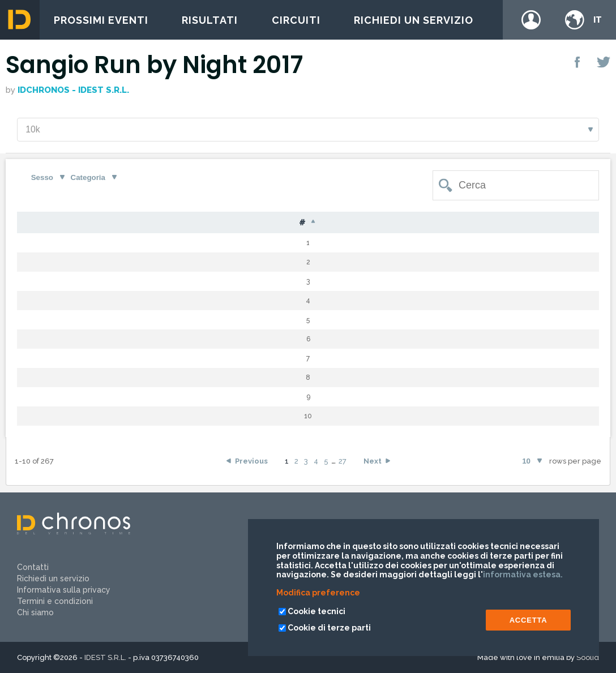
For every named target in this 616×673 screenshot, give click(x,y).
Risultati (210, 20)
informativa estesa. (523, 575)
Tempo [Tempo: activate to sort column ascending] (441, 223)
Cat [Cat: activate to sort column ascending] (339, 223)
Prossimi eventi (101, 20)
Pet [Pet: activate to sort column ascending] (74, 223)
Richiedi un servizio (414, 20)
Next (373, 462)
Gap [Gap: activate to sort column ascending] (386, 223)
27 (343, 462)
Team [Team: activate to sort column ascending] (535, 223)
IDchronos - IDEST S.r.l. (73, 90)
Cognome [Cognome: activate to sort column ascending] (134, 223)
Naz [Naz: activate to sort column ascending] (260, 223)
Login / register (531, 20)
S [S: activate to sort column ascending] (300, 223)
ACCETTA (529, 620)
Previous (251, 462)
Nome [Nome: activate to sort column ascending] (204, 223)
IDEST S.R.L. (105, 657)
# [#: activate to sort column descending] (34, 224)
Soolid (588, 657)
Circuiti (296, 20)
